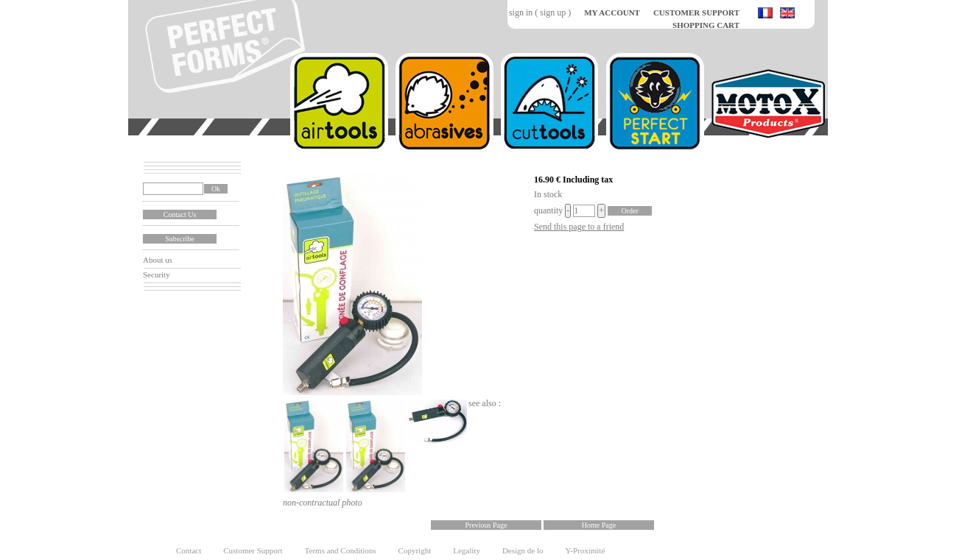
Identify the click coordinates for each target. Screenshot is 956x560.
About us (158, 260)
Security (157, 274)
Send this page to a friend (579, 227)
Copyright (415, 550)
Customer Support (253, 550)
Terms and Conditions (341, 550)
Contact (189, 550)
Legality (467, 550)
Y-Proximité (586, 550)
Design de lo (523, 550)
